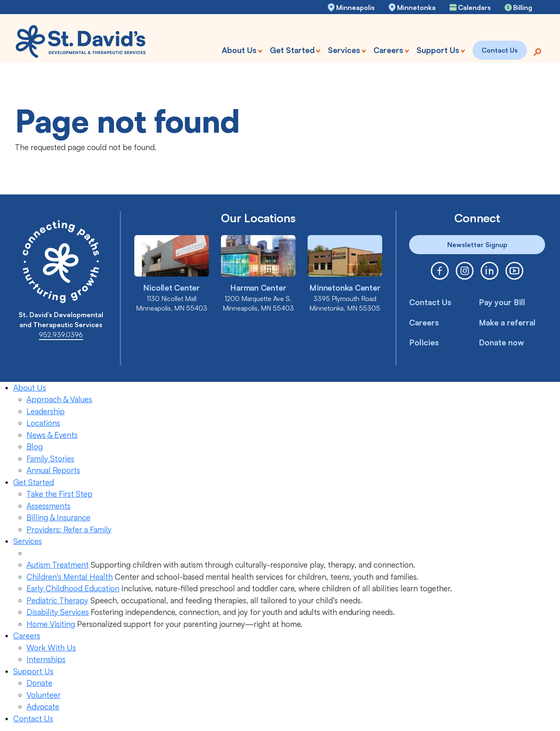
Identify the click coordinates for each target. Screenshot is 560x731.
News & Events (52, 435)
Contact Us (430, 302)
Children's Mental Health (70, 577)
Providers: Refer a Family (69, 529)
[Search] (537, 51)
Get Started (34, 482)
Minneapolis (355, 7)
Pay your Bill (502, 302)
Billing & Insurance (58, 517)
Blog (35, 447)
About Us (30, 388)
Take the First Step (59, 494)
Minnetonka (416, 7)
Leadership (46, 411)
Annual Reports (53, 470)
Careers (424, 323)
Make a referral (507, 323)
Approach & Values (59, 399)
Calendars (474, 7)
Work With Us (51, 648)
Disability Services (58, 612)
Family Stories (50, 459)
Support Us (33, 671)
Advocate (43, 707)
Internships (46, 659)
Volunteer (44, 695)
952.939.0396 (61, 335)
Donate (39, 683)
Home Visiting (51, 624)
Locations (43, 423)
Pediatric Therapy (57, 600)
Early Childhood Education (73, 588)
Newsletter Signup (477, 245)
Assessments (48, 506)
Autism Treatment (58, 565)
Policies (424, 342)
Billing (523, 7)
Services (28, 541)
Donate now (502, 342)
